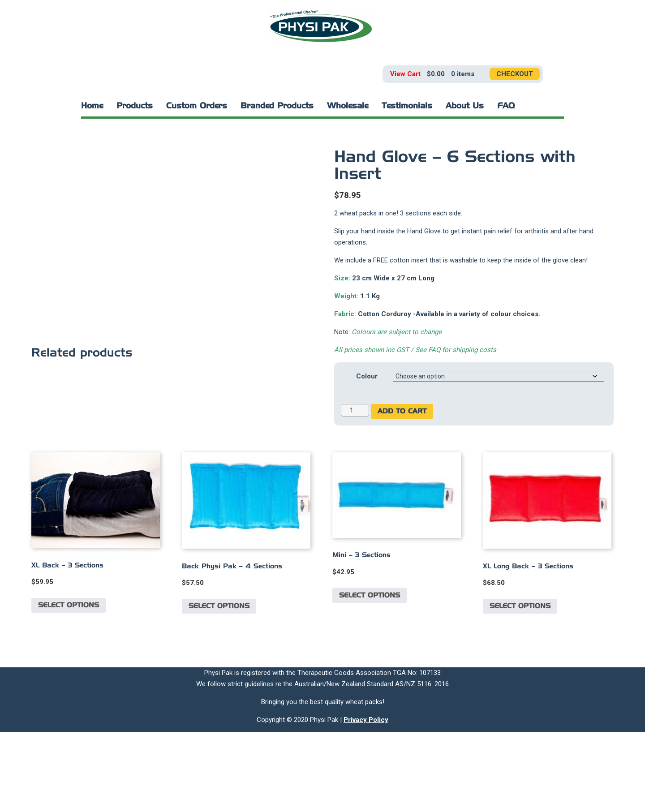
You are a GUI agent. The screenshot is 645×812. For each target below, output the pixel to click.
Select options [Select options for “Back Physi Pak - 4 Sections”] (219, 686)
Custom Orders (197, 106)
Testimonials (407, 106)
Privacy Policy (366, 799)
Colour (367, 376)
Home (92, 106)
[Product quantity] (355, 410)
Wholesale (348, 106)
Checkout (515, 74)
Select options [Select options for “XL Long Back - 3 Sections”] (520, 686)
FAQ (506, 106)
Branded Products (277, 106)
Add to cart (402, 411)
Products (135, 106)
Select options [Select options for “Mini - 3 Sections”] (370, 675)
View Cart (405, 74)
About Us (465, 106)
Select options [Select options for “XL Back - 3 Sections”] (69, 685)
